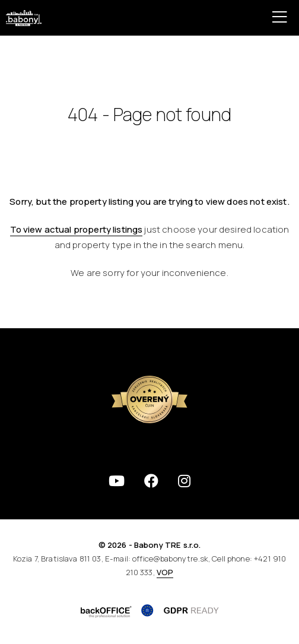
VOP (165, 572)
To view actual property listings (77, 229)
